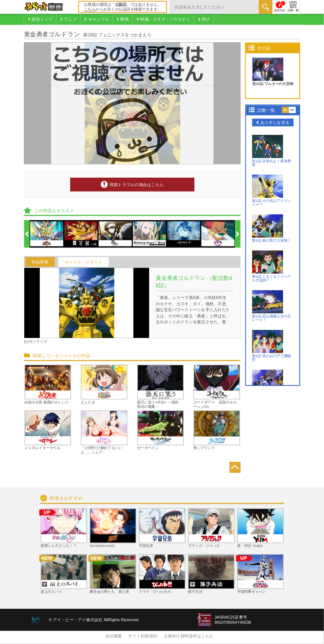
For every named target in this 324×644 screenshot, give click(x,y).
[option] (47, 234)
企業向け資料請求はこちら (189, 636)
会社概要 (114, 636)
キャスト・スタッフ (83, 262)
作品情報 (40, 262)
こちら (90, 10)
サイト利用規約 (143, 636)
